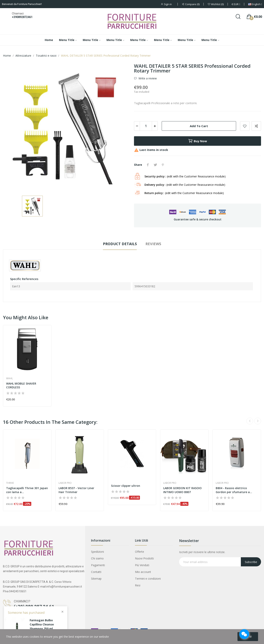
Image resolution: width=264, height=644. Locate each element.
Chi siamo (97, 558)
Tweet (155, 165)
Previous (250, 421)
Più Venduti (142, 565)
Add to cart (199, 126)
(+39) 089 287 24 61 (34, 607)
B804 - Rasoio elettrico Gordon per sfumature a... (234, 490)
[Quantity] (146, 126)
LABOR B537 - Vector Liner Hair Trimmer (76, 490)
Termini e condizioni (148, 579)
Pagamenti (98, 565)
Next (258, 421)
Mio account (143, 572)
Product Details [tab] (120, 244)
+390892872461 (22, 17)
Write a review (147, 78)
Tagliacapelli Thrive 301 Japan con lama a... (27, 490)
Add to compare (256, 126)
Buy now (198, 141)
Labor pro (65, 483)
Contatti (96, 572)
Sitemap (96, 579)
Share (148, 165)
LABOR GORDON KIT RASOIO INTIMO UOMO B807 (182, 490)
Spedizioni (97, 552)
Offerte (140, 552)
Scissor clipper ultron (126, 486)
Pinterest (163, 165)
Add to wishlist (245, 126)
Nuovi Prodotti (144, 558)
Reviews (153, 244)
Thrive (10, 483)
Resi (138, 585)
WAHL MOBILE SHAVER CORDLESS (21, 385)
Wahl (9, 378)
